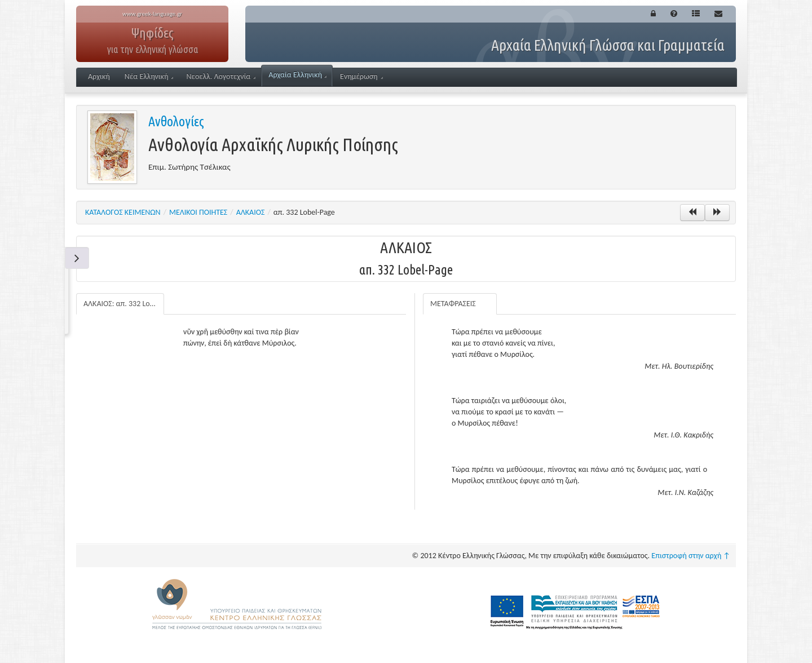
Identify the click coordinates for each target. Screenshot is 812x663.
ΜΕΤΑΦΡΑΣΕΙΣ (453, 304)
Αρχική (99, 76)
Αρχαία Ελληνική (297, 75)
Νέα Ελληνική (149, 76)
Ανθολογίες (176, 121)
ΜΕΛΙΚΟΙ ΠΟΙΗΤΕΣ (198, 212)
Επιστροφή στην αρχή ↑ (691, 556)
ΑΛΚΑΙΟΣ (251, 212)
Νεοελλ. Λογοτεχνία (221, 76)
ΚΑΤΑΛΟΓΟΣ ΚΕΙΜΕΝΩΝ (123, 212)
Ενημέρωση (361, 76)
